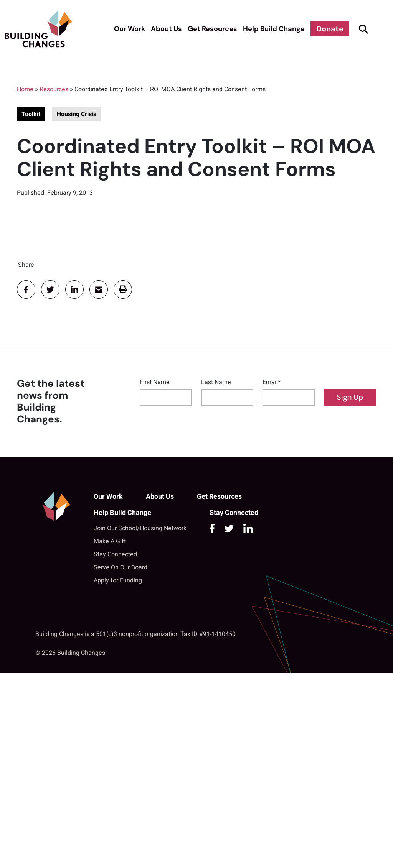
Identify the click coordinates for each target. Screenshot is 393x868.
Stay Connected (115, 554)
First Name (155, 382)
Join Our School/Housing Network (140, 528)
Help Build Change (274, 29)
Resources (54, 89)
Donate (330, 29)
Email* (272, 382)
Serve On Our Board (121, 567)
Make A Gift (110, 541)
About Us (166, 29)
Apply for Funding (118, 580)
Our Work (130, 29)
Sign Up (350, 397)
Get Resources (212, 29)
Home (25, 89)
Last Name (216, 382)
